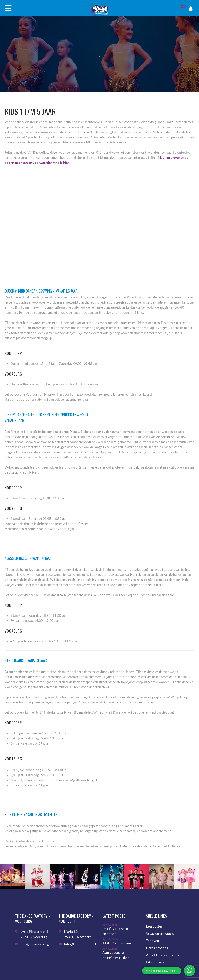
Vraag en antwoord (160, 933)
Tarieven (153, 941)
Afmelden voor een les (162, 955)
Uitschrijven (155, 962)
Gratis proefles (157, 948)
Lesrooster (154, 926)
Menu (8, 8)
